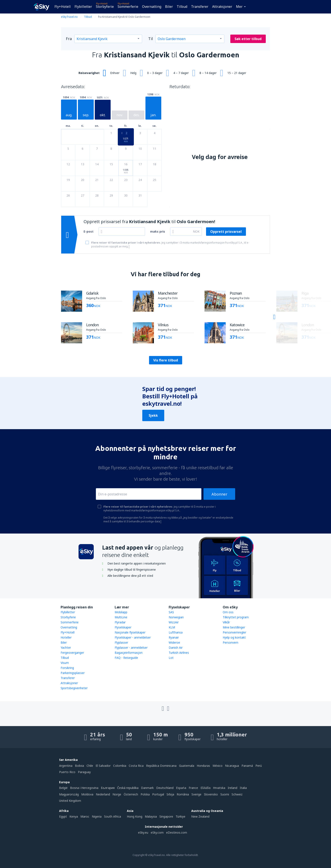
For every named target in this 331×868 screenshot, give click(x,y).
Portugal (158, 794)
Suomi (225, 794)
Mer (239, 7)
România (183, 794)
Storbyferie (105, 7)
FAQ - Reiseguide (126, 658)
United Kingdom (70, 801)
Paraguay (84, 772)
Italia (243, 788)
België (63, 788)
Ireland (233, 788)
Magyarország (69, 794)
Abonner (219, 494)
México (218, 766)
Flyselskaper (123, 627)
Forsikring (67, 668)
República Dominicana (161, 766)
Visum (65, 663)
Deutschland (165, 788)
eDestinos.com (177, 832)
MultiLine (121, 617)
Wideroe (174, 642)
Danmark (147, 788)
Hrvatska (219, 788)
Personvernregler (234, 632)
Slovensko (211, 794)
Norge (117, 794)
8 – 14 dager (208, 73)
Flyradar (120, 622)
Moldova (87, 794)
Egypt (63, 816)
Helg (133, 73)
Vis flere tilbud (166, 360)
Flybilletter (83, 7)
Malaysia (151, 816)
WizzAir (174, 622)
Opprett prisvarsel (226, 232)
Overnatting (152, 7)
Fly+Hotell (63, 7)
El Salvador (103, 766)
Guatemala (187, 766)
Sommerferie (128, 7)
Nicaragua (232, 766)
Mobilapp (121, 612)
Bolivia (79, 766)
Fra (69, 39)
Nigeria (97, 816)
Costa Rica (136, 766)
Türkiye (180, 816)
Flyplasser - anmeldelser (131, 648)
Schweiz (237, 794)
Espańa (181, 788)
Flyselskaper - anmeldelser (133, 637)
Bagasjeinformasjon (129, 653)
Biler (169, 7)
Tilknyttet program (236, 617)
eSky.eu (143, 832)
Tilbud (182, 7)
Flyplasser (121, 642)
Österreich (131, 794)
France (193, 788)
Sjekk (153, 415)
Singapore (166, 816)
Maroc (85, 816)
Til (151, 39)
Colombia (120, 766)
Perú (259, 766)
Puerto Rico (67, 772)
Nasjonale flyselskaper (130, 632)
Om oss (228, 612)
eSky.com (157, 832)
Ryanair (174, 637)
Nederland (103, 794)
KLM (172, 627)
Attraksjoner (222, 7)
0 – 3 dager (155, 73)
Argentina (66, 766)
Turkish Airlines (179, 653)
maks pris (158, 231)
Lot (171, 658)
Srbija (170, 794)
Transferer (200, 7)
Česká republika (128, 788)
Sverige (196, 794)
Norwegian (176, 617)
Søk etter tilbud (248, 39)
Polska (145, 794)
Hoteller (66, 637)
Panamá (247, 766)
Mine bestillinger (234, 627)
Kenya (74, 816)
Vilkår (226, 622)
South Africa (113, 816)
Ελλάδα (206, 788)
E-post (89, 231)
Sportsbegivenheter (74, 688)
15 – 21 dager (237, 73)
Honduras (203, 766)
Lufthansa (176, 632)
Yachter (66, 648)
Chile (90, 766)
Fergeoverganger (72, 653)
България (108, 788)
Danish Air (176, 648)
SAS (171, 612)
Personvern (231, 642)
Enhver (115, 73)
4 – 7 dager (181, 73)
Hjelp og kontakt (234, 637)
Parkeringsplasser (73, 673)
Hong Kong (135, 816)
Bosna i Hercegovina (84, 788)
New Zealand (200, 816)
